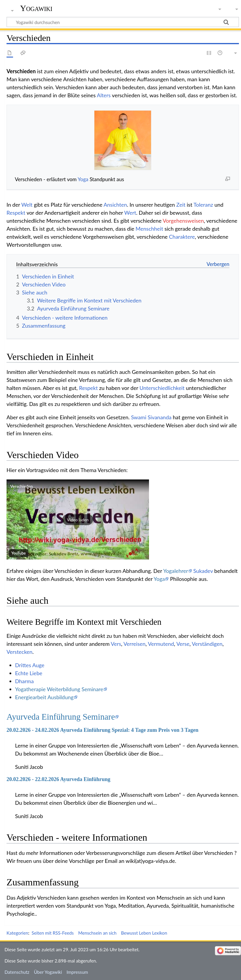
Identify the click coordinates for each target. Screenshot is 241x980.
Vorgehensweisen (183, 221)
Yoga (83, 179)
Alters (104, 95)
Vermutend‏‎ (161, 644)
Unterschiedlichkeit (162, 388)
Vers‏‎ (116, 644)
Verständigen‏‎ (207, 644)
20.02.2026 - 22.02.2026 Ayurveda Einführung (58, 779)
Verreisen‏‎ (134, 644)
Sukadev (203, 571)
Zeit (181, 205)
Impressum (77, 972)
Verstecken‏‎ (19, 652)
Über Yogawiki (48, 972)
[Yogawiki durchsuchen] (123, 22)
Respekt (16, 213)
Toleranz (203, 205)
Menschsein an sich (97, 933)
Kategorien (17, 933)
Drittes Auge (30, 665)
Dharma (24, 681)
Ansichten (115, 205)
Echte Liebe (29, 673)
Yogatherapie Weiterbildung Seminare (59, 689)
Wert (130, 213)
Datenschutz (17, 972)
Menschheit (149, 229)
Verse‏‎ (183, 644)
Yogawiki (36, 8)
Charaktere (182, 237)
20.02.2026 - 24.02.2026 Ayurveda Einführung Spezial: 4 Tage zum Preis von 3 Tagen (102, 730)
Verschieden (21, 486)
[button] (78, 520)
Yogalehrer (176, 571)
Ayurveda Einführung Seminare (61, 717)
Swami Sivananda (151, 417)
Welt (27, 205)
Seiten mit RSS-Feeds (53, 933)
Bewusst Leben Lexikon (144, 933)
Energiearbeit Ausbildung (44, 697)
